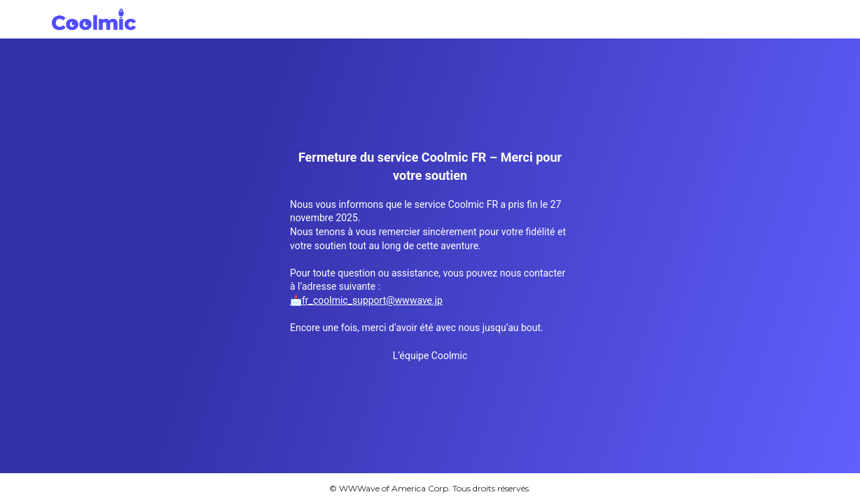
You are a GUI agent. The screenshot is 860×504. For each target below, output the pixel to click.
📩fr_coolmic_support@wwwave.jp (366, 300)
